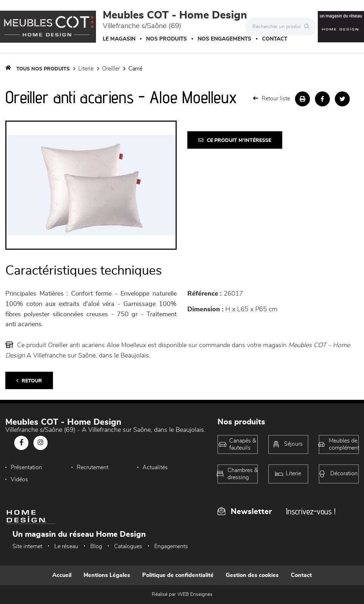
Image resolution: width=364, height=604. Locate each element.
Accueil (62, 575)
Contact (275, 39)
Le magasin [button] (119, 39)
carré (135, 69)
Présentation (26, 467)
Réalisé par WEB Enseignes (182, 594)
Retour (29, 381)
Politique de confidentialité (178, 575)
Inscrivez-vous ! (311, 511)
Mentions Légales (107, 575)
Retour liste (272, 98)
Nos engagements (224, 39)
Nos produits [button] (167, 39)
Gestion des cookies (252, 575)
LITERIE (86, 69)
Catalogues (128, 546)
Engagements (171, 546)
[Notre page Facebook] (21, 443)
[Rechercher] (309, 27)
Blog (96, 546)
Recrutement (93, 467)
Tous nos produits (43, 69)
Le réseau (66, 546)
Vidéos (19, 480)
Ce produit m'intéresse (235, 140)
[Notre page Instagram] (41, 443)
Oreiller (111, 69)
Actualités (155, 467)
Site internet (27, 546)
